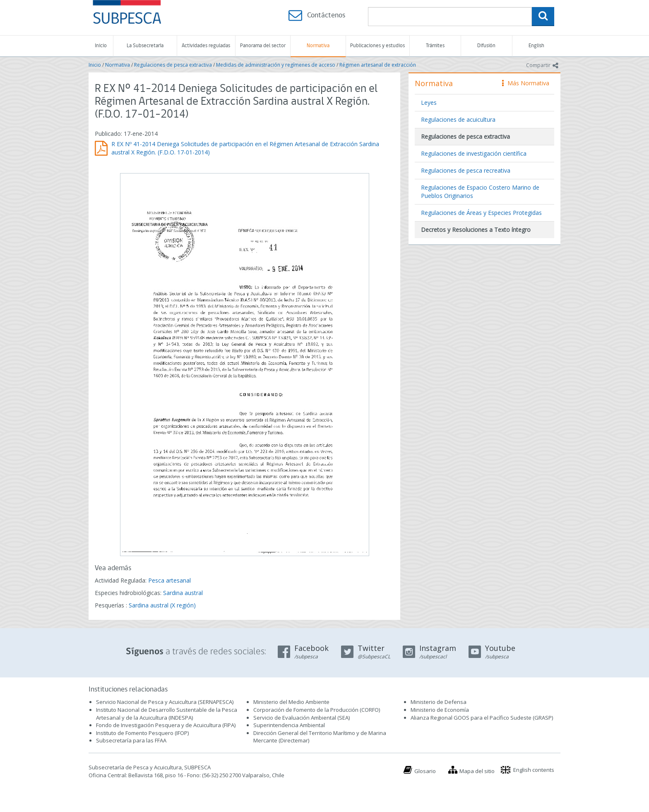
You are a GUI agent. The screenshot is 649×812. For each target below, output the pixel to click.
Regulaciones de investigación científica (474, 153)
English (536, 46)
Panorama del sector (263, 46)
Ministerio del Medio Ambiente (291, 702)
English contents (534, 770)
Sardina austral (183, 593)
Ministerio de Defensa (439, 702)
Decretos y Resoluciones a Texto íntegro (476, 230)
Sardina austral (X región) (162, 605)
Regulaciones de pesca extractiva (173, 65)
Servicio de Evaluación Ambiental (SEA (301, 718)
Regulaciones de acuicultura (458, 119)
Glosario (425, 771)
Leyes (429, 102)
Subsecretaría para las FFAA (131, 740)
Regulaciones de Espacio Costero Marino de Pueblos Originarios (480, 192)
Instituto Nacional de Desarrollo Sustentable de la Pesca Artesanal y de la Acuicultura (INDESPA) (167, 714)
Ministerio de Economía (440, 710)
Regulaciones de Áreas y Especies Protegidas (481, 213)
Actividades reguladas (206, 46)
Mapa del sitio (477, 771)
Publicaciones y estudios (377, 46)
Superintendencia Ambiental (289, 725)
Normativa (318, 46)
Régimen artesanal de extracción (378, 65)
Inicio (101, 46)
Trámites (435, 46)
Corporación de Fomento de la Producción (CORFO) (317, 710)
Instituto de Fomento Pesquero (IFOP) (142, 733)
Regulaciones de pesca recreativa (466, 170)
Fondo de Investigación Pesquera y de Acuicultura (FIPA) (166, 725)
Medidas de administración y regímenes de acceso (276, 65)
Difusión (486, 46)
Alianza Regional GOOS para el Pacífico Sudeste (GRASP (481, 718)
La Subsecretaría (145, 46)
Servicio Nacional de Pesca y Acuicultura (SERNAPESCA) (165, 702)
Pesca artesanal (169, 580)
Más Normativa (526, 83)
